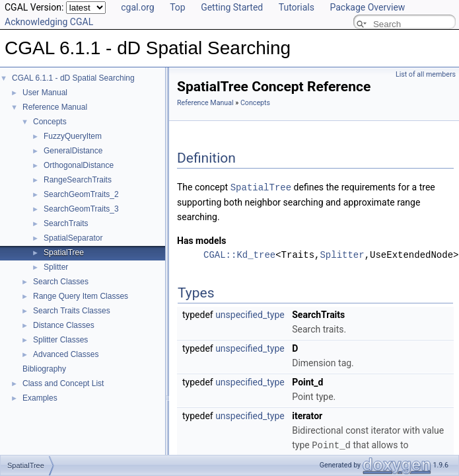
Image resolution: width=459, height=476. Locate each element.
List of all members (426, 74)
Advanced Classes (66, 354)
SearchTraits (66, 223)
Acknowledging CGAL (49, 22)
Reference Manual (55, 107)
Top (178, 7)
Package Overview (367, 7)
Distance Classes (64, 325)
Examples (40, 398)
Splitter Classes (60, 340)
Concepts (50, 122)
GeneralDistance (73, 151)
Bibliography (44, 369)
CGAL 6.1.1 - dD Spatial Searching (73, 78)
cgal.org (137, 7)
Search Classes (61, 282)
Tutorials (297, 7)
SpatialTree (64, 253)
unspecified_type (250, 314)
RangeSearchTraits (78, 180)
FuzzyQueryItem (73, 136)
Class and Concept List (63, 383)
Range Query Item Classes (81, 296)
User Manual (45, 93)
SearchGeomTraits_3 (81, 209)
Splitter (56, 267)
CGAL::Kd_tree (239, 254)
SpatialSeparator (73, 238)
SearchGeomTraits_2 (81, 194)
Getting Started (232, 7)
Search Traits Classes (72, 311)
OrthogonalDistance (79, 165)
